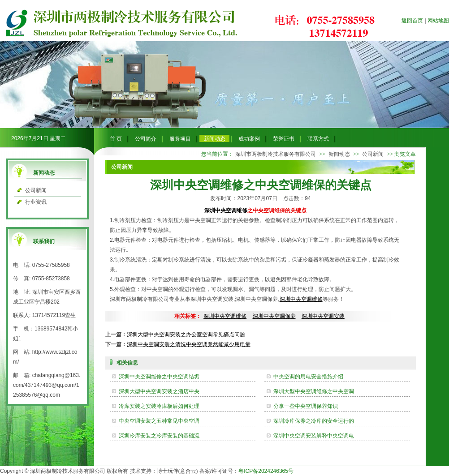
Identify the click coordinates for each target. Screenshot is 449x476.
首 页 (116, 139)
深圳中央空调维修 (226, 210)
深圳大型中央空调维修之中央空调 (314, 391)
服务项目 (180, 139)
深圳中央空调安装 (323, 316)
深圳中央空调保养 (274, 316)
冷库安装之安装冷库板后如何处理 (159, 406)
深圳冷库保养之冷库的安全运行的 (314, 421)
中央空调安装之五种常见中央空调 (159, 421)
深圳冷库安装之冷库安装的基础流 (159, 436)
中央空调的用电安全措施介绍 (308, 377)
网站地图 (438, 21)
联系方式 (318, 139)
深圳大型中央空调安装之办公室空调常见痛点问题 (186, 334)
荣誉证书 (284, 139)
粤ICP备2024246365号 (266, 471)
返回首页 (412, 21)
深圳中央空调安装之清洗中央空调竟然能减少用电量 (189, 344)
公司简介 (146, 139)
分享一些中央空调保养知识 (306, 406)
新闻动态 (215, 139)
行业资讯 (36, 202)
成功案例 (249, 139)
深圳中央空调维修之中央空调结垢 (159, 377)
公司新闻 (36, 190)
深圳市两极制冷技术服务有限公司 (276, 154)
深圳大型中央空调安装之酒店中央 (159, 391)
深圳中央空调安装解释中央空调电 (314, 436)
